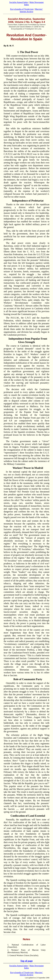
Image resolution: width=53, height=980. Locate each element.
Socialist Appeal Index (19, 2)
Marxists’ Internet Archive (31, 10)
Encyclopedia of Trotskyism (22, 9)
